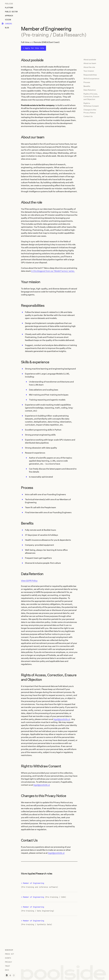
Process (87, 82)
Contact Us (88, 116)
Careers (8, 24)
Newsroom (9, 950)
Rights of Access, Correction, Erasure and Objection (91, 97)
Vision (8, 20)
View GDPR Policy (29, 581)
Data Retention (90, 90)
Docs (7, 970)
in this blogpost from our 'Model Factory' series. (53, 271)
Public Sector (11, 12)
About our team (90, 63)
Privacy (8, 962)
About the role (89, 67)
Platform (9, 8)
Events (8, 958)
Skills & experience (91, 78)
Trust (7, 966)
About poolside (90, 59)
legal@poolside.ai (62, 719)
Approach (9, 16)
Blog (7, 28)
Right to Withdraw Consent (91, 105)
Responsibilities (90, 75)
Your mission (89, 71)
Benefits (87, 86)
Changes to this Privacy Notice (90, 111)
